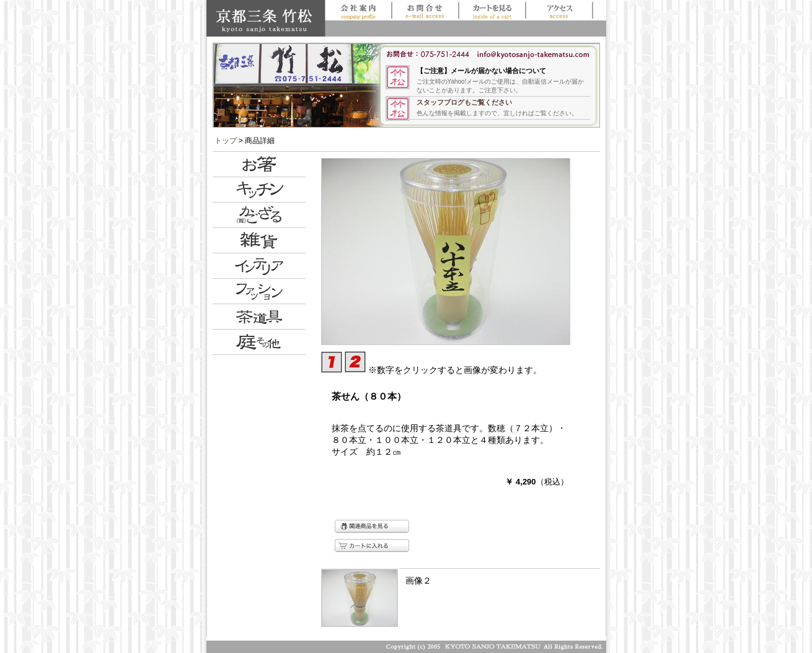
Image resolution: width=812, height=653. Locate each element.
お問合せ (425, 10)
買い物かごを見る (492, 10)
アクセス (559, 10)
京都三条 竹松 (266, 18)
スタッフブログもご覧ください (464, 102)
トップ (226, 141)
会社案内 (359, 10)
